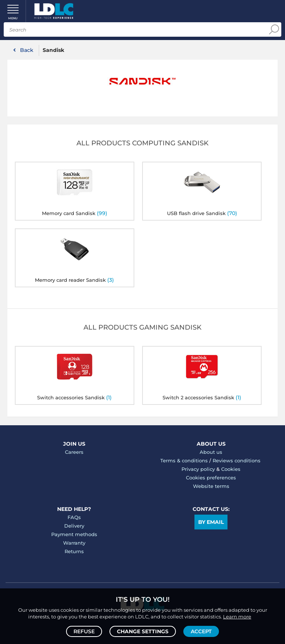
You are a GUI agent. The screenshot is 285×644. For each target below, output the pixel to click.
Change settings (143, 631)
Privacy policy (198, 469)
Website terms (211, 486)
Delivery (74, 526)
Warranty (74, 543)
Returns (74, 551)
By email (211, 522)
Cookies (231, 469)
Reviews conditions (237, 460)
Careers (74, 452)
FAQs (74, 517)
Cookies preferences (211, 478)
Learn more (237, 617)
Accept (201, 631)
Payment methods (74, 534)
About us (211, 452)
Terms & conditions (184, 460)
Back (27, 50)
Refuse (84, 631)
